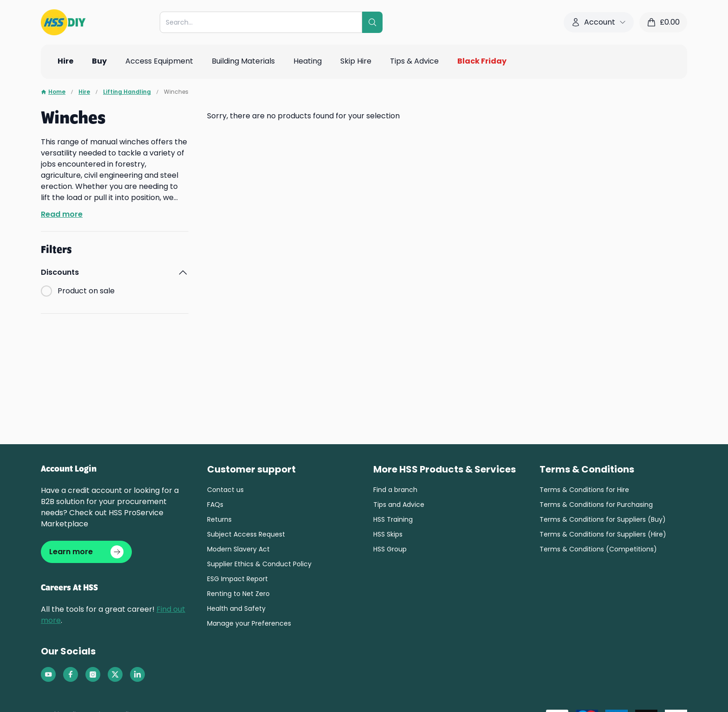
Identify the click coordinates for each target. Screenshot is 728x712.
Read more (62, 214)
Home (53, 92)
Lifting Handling (127, 92)
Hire (84, 92)
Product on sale (86, 291)
